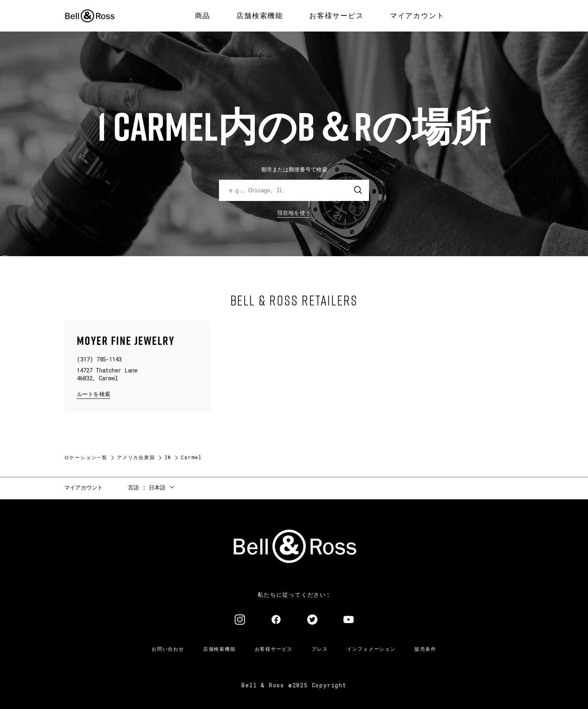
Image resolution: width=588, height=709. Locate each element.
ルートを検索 (94, 394)
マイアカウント (83, 487)
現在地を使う (294, 213)
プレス (320, 649)
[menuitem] (203, 16)
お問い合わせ (168, 649)
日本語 (157, 487)
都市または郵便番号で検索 (294, 169)
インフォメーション (371, 649)
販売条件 (426, 649)
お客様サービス (274, 649)
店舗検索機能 (220, 649)
